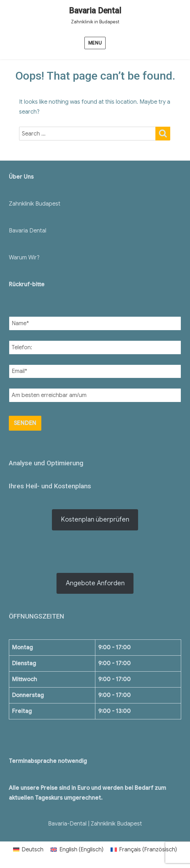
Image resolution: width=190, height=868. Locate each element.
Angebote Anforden (95, 583)
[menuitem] (28, 850)
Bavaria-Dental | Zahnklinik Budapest (95, 824)
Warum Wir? (24, 258)
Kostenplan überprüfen (95, 519)
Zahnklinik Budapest (35, 204)
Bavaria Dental (95, 11)
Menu (95, 43)
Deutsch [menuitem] (32, 850)
